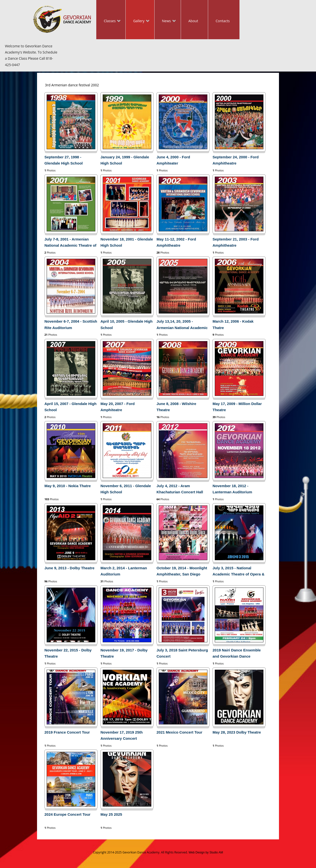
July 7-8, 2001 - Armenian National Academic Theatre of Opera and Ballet (70, 243)
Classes (108, 21)
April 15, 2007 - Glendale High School (70, 407)
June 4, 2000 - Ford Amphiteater (173, 160)
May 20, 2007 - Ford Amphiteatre (118, 407)
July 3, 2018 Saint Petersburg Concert (182, 653)
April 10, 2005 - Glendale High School (127, 324)
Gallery (138, 21)
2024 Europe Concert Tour (67, 814)
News (165, 21)
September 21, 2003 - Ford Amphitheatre (236, 242)
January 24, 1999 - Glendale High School (125, 160)
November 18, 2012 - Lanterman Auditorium (232, 489)
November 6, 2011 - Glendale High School (126, 489)
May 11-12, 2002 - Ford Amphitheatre (176, 242)
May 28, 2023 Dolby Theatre (237, 732)
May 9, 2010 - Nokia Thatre (68, 486)
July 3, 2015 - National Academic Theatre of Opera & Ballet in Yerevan (238, 572)
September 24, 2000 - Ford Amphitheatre (236, 160)
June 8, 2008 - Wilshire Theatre (176, 407)
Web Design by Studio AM (206, 852)
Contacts (223, 21)
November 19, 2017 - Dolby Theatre (124, 653)
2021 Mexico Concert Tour (179, 732)
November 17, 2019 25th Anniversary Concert (122, 735)
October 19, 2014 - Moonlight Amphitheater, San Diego (182, 571)
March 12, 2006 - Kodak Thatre (233, 324)
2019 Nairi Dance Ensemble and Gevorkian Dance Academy (237, 654)
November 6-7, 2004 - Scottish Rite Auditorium (71, 324)
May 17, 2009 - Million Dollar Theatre (237, 407)
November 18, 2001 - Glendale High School (127, 242)
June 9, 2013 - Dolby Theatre (69, 568)
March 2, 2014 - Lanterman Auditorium (124, 571)
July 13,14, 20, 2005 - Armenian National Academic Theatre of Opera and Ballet (182, 325)
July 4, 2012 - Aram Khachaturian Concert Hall (180, 489)
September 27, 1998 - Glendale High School (64, 160)
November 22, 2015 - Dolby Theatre (68, 653)
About (193, 21)
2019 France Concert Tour (67, 732)
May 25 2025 (111, 814)
